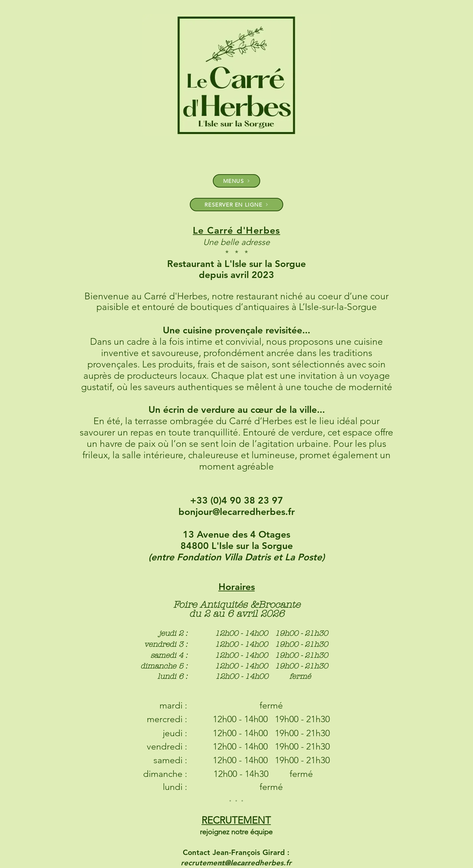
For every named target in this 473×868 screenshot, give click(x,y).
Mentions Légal (234, 863)
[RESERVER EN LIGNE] (236, 205)
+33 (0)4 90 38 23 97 (237, 500)
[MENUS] (236, 181)
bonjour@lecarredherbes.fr (237, 512)
